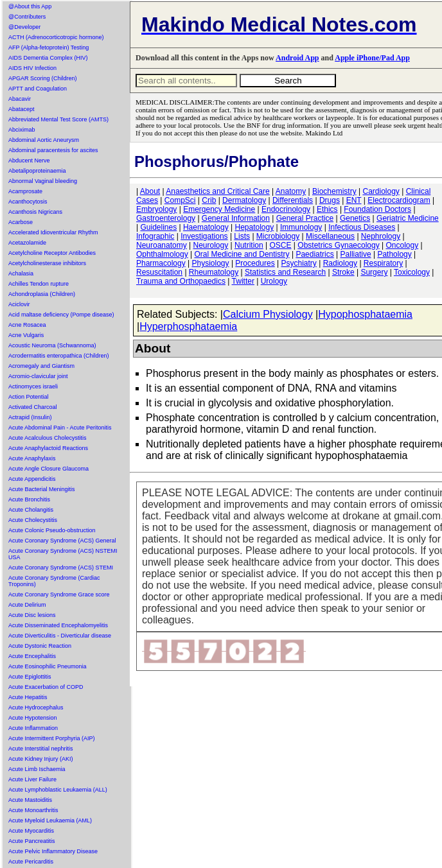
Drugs (330, 200)
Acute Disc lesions (32, 615)
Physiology (211, 263)
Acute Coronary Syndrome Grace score (59, 595)
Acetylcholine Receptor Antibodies (52, 253)
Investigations (204, 236)
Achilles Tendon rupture (39, 284)
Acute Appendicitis (32, 479)
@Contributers (27, 17)
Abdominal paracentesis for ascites (53, 150)
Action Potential (29, 397)
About (150, 191)
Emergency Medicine (219, 209)
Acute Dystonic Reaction (40, 646)
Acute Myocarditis (31, 831)
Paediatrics (314, 254)
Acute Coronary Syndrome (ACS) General (62, 541)
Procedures (255, 263)
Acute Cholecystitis (33, 520)
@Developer (24, 27)
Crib (209, 200)
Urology (274, 281)
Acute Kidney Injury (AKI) (41, 759)
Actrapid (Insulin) (30, 417)
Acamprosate (25, 191)
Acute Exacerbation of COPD (46, 687)
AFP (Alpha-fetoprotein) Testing (49, 48)
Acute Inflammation (33, 728)
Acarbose (21, 222)
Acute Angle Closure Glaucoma (49, 469)
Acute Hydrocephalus (36, 707)
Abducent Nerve (29, 161)
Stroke (343, 272)
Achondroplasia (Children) (42, 294)
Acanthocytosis (28, 202)
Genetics (355, 218)
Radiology (340, 263)
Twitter (243, 281)
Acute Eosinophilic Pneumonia (48, 666)
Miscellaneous (330, 236)
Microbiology (278, 236)
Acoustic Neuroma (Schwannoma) (52, 345)
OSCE (281, 245)
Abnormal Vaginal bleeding (43, 181)
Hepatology (254, 227)
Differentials (293, 200)
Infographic (155, 236)
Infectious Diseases (362, 227)
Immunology (301, 227)
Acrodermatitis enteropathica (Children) (59, 356)
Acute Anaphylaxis (32, 458)
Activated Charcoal (33, 407)
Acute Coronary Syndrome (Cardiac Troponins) (54, 581)
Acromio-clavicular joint (38, 376)
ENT (354, 200)
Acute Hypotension (33, 718)
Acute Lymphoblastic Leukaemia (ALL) (58, 790)
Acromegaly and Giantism (41, 366)
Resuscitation (159, 272)
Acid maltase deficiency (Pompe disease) (61, 315)
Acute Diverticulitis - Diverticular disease (60, 636)
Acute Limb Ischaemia (37, 769)
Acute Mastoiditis (30, 800)
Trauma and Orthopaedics (181, 281)
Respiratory (383, 263)
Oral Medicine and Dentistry (242, 254)
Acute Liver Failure (32, 779)
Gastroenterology (166, 218)
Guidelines (158, 227)
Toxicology (412, 272)
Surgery (374, 272)
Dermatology (244, 200)
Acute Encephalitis (32, 656)
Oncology (402, 245)
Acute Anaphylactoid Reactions (48, 448)
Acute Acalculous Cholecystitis (48, 438)
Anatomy (291, 191)
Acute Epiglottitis (30, 677)
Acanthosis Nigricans (35, 212)
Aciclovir (19, 304)
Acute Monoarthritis (33, 810)
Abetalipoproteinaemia (37, 171)
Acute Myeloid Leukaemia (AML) (50, 820)
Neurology (211, 245)
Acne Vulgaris (26, 335)
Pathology (394, 254)
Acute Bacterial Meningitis (42, 489)
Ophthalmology (162, 254)
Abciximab (22, 130)
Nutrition (249, 245)
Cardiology (381, 191)
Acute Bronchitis (29, 499)
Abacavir (20, 99)
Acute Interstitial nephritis (41, 749)
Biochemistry (334, 191)
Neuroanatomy (162, 245)
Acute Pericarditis (31, 862)
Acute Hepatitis (28, 697)
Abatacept (22, 109)
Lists (242, 236)
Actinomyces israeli (33, 386)
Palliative (356, 254)
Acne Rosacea (27, 325)
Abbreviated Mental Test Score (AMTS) (58, 119)
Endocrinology (286, 209)
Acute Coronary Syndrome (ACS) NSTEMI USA (63, 554)
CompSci (180, 200)
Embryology (156, 209)
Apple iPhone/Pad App (372, 58)
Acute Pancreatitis (32, 841)
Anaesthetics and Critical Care (217, 191)
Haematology (206, 227)
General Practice (305, 218)
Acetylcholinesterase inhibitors (47, 263)
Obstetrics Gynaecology (338, 245)
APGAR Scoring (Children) (43, 78)
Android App (297, 58)
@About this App (30, 6)
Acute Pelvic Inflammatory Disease (53, 851)
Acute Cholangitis (31, 510)
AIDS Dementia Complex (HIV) (48, 58)
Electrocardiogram (399, 200)
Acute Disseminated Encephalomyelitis (58, 625)
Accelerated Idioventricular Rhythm (53, 232)
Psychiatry (299, 263)
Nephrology (381, 236)
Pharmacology (161, 263)
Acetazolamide (27, 243)
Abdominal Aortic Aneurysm (44, 140)
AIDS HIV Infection (32, 68)
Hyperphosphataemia (188, 326)
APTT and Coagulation (38, 89)
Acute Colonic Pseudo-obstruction (52, 530)
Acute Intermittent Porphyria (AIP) (52, 738)
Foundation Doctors (377, 209)
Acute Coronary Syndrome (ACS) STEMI (61, 568)
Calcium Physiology (268, 314)
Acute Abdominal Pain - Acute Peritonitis (60, 428)
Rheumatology (214, 272)
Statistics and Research (285, 272)
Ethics (327, 209)
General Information (236, 218)
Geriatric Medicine (408, 218)
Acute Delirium (27, 605)
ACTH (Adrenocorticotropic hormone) (56, 37)
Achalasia (21, 273)
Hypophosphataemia (365, 314)
